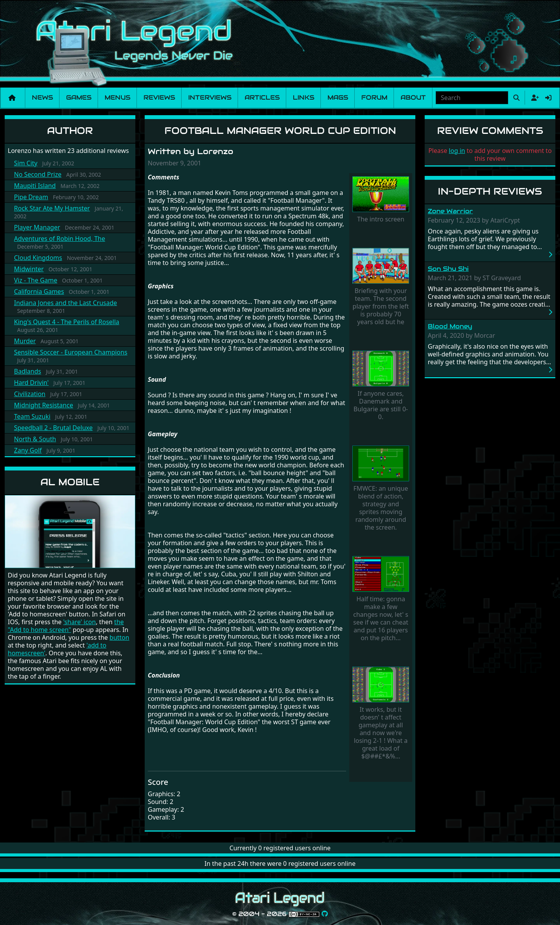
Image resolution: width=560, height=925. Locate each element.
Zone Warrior (450, 211)
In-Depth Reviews (490, 191)
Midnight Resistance (44, 405)
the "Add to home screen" (66, 626)
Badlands (28, 371)
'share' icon (79, 622)
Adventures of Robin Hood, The (59, 239)
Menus (117, 97)
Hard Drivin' (31, 383)
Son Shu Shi (448, 269)
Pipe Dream (31, 197)
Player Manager (37, 227)
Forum (374, 97)
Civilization (30, 394)
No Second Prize (38, 174)
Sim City (26, 163)
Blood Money (450, 326)
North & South (35, 439)
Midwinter (29, 269)
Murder (25, 341)
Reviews (159, 97)
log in (457, 151)
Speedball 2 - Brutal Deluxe (53, 428)
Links (304, 97)
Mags (338, 97)
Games (79, 97)
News (42, 97)
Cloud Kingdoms (38, 258)
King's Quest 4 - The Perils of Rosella (67, 322)
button (120, 637)
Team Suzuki (32, 416)
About (413, 97)
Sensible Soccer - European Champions (71, 352)
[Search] (472, 98)
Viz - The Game (36, 280)
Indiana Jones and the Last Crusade (66, 303)
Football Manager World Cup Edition (280, 131)
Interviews (210, 97)
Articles (262, 97)
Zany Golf (28, 450)
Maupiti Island (35, 186)
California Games (39, 291)
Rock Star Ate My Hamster (52, 208)
